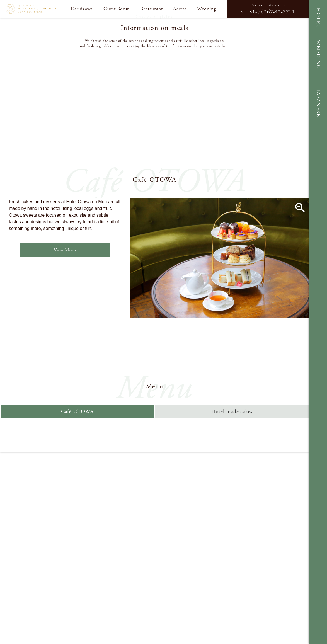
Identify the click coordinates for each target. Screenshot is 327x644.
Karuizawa (82, 9)
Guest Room (117, 9)
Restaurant (151, 9)
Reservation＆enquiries (268, 9)
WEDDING (318, 55)
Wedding (207, 9)
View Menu (65, 250)
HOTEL (318, 18)
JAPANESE (318, 103)
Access (180, 9)
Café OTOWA (77, 412)
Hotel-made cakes (232, 412)
